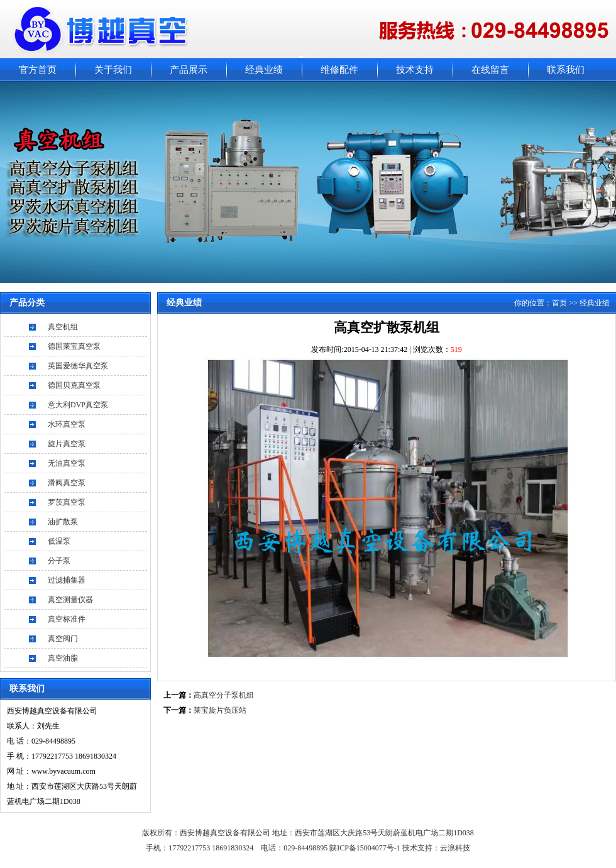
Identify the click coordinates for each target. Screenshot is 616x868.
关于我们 (113, 70)
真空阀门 (63, 639)
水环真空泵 (67, 424)
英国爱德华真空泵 (78, 366)
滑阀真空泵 (67, 483)
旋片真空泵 (67, 444)
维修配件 (339, 70)
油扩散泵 (63, 522)
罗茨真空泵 (67, 502)
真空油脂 (63, 658)
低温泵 (59, 541)
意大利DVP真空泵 (78, 405)
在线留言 (490, 70)
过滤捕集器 (67, 580)
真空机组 (63, 327)
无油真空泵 (67, 463)
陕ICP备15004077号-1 (366, 848)
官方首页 (38, 70)
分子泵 (59, 561)
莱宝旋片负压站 (220, 710)
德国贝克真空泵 (74, 385)
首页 (559, 303)
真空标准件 (67, 619)
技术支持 (415, 70)
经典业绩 (264, 70)
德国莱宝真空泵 (74, 346)
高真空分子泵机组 (224, 695)
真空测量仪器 (70, 600)
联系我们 (566, 70)
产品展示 (189, 70)
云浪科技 (455, 848)
